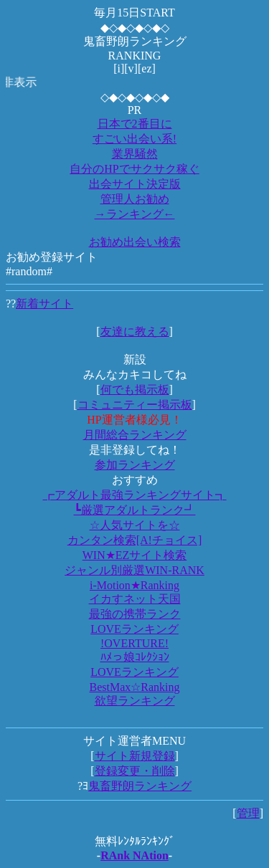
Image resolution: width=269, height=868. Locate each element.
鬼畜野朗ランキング (140, 786)
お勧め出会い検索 (135, 242)
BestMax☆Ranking (135, 687)
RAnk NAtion (134, 855)
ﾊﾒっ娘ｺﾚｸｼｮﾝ (135, 657)
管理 (248, 813)
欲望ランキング (135, 701)
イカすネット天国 (135, 599)
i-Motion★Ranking (134, 585)
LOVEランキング (134, 629)
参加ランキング (135, 465)
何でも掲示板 (135, 390)
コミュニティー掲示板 (135, 405)
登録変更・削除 (135, 771)
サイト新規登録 (135, 756)
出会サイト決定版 (135, 184)
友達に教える (135, 332)
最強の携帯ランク (135, 614)
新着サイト (44, 304)
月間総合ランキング (135, 435)
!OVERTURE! (134, 643)
